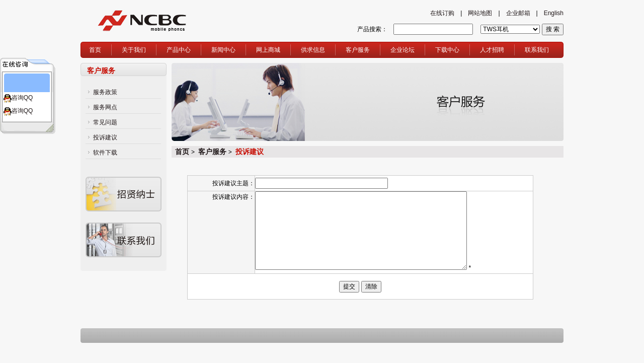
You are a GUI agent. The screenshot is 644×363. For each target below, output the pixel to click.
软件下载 (105, 153)
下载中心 (447, 50)
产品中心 (179, 50)
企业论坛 (403, 50)
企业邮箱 (518, 13)
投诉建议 (105, 137)
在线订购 (442, 13)
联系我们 (537, 50)
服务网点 (105, 107)
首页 (95, 50)
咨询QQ (22, 98)
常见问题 (105, 122)
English (554, 13)
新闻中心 (223, 50)
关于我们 (134, 50)
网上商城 (268, 50)
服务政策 (105, 92)
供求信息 (313, 50)
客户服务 (358, 50)
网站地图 (480, 13)
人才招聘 (492, 50)
